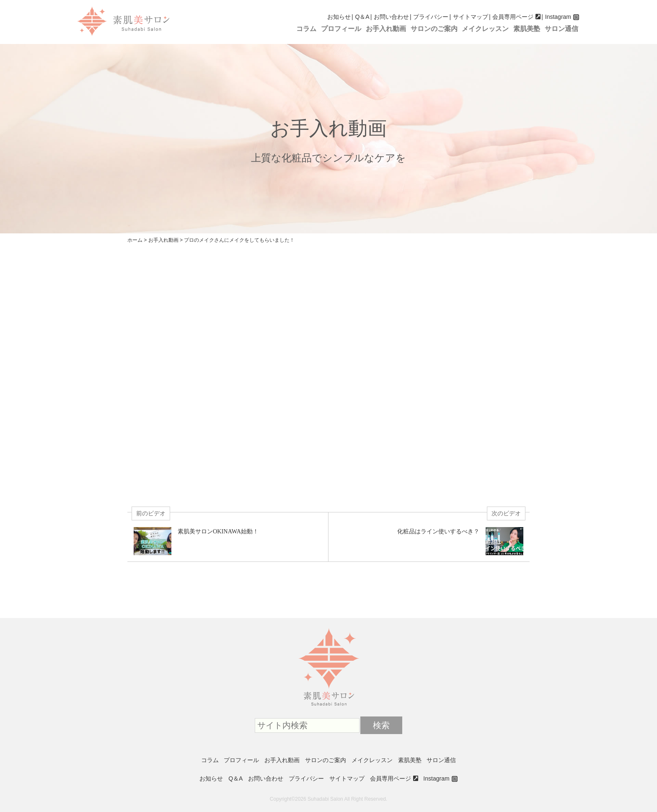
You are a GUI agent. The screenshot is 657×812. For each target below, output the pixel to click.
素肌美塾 (527, 29)
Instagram (558, 17)
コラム (306, 29)
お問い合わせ (391, 17)
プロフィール (341, 29)
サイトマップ (471, 17)
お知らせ (339, 17)
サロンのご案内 (434, 29)
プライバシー (431, 17)
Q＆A (362, 17)
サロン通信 (561, 29)
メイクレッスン (485, 29)
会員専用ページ (513, 17)
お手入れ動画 (386, 29)
